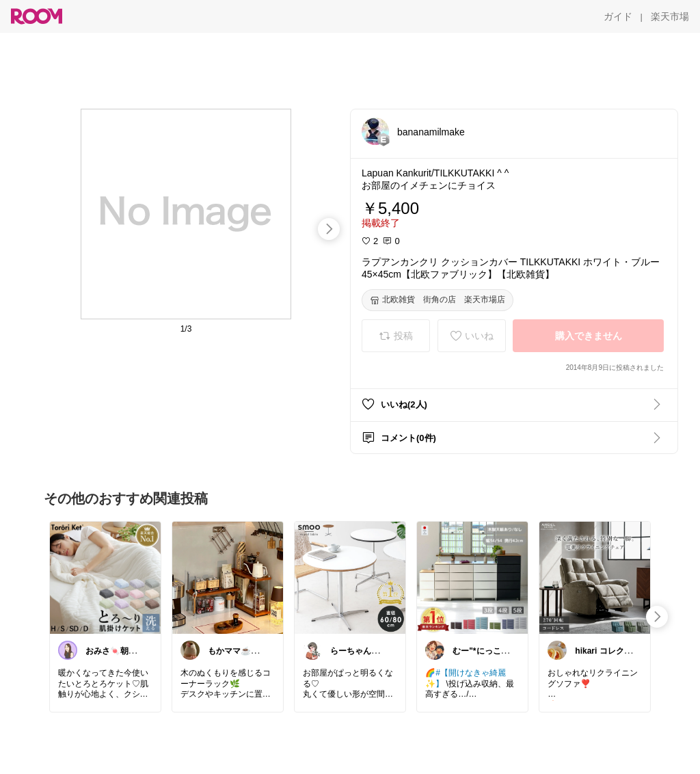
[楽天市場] (670, 16)
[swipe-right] (329, 229)
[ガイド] (618, 16)
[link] (105, 577)
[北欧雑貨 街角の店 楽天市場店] (437, 300)
